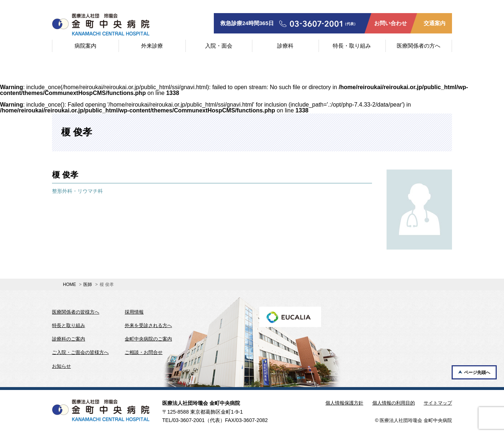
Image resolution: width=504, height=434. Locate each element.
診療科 (285, 46)
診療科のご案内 (69, 339)
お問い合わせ (391, 23)
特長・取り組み (352, 46)
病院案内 (85, 46)
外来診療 (152, 46)
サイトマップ (438, 403)
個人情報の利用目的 (394, 403)
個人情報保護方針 (344, 403)
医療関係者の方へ (419, 46)
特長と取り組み (69, 325)
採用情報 (134, 312)
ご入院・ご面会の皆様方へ (80, 352)
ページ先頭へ (477, 373)
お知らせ (61, 366)
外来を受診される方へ (148, 325)
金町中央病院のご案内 (148, 339)
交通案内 (435, 23)
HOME (69, 284)
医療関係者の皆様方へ (76, 312)
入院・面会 (219, 46)
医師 (88, 284)
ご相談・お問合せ (144, 352)
